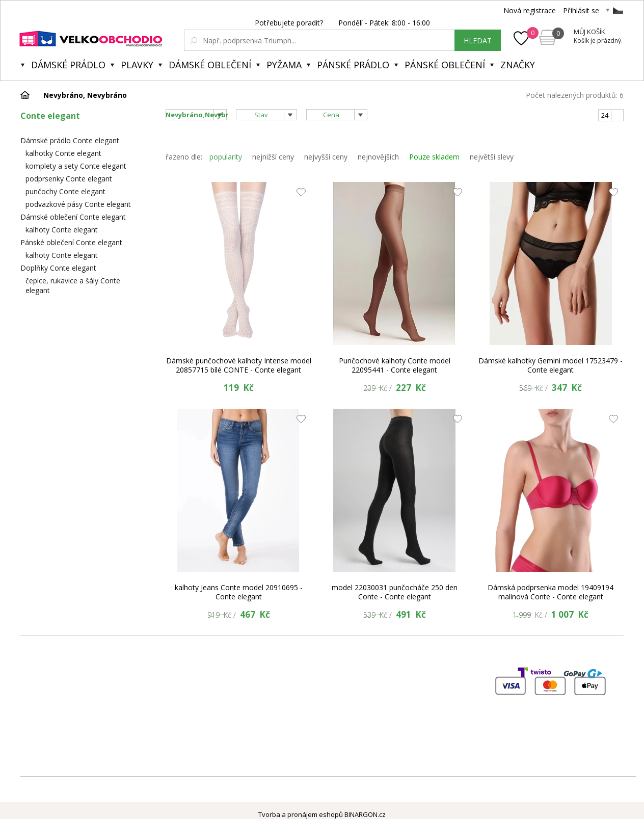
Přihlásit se (581, 10)
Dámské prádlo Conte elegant (70, 140)
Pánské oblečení (445, 65)
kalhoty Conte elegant (62, 230)
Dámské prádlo (68, 65)
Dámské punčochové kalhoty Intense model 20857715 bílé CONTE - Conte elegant (239, 365)
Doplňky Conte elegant (58, 268)
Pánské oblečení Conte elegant (71, 242)
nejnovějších (378, 157)
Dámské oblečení (210, 65)
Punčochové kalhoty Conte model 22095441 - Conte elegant (395, 365)
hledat (478, 41)
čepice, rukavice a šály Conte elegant (73, 285)
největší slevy (492, 157)
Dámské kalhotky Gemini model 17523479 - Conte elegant (551, 365)
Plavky (137, 65)
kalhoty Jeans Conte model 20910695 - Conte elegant (239, 592)
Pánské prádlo (353, 65)
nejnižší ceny (273, 157)
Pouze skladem (434, 157)
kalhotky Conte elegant (63, 153)
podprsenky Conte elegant (69, 179)
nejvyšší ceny (326, 157)
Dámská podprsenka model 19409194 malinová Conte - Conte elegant (551, 592)
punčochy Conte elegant (65, 191)
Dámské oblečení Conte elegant (73, 217)
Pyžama (284, 65)
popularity (226, 157)
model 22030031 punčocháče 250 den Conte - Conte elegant (395, 592)
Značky (518, 65)
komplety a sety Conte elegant (76, 166)
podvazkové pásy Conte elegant (78, 204)
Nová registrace (530, 10)
